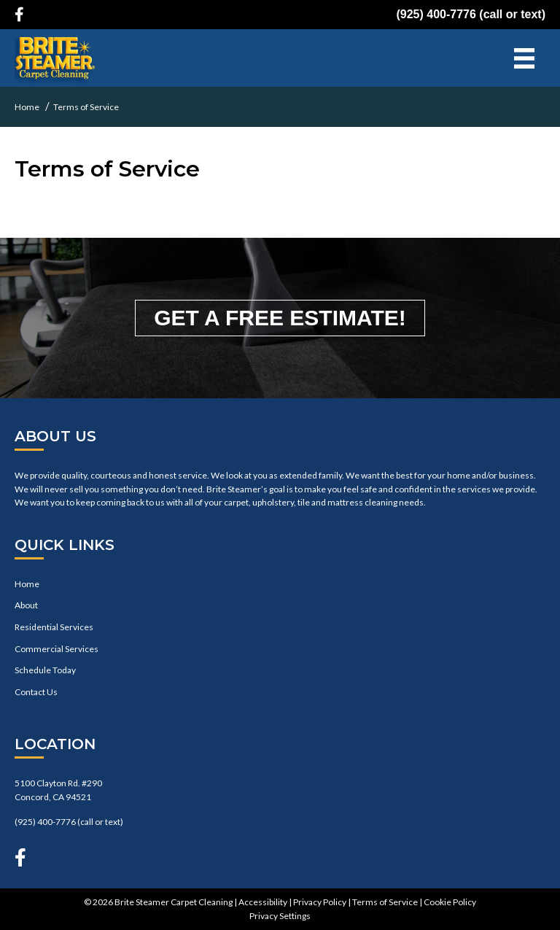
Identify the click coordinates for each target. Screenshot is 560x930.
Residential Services (54, 627)
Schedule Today (45, 670)
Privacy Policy (320, 902)
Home (27, 584)
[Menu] (524, 58)
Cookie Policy (450, 902)
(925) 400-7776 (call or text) (471, 14)
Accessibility (263, 902)
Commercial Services (57, 649)
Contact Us (36, 692)
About (26, 605)
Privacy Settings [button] (280, 916)
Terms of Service (385, 902)
